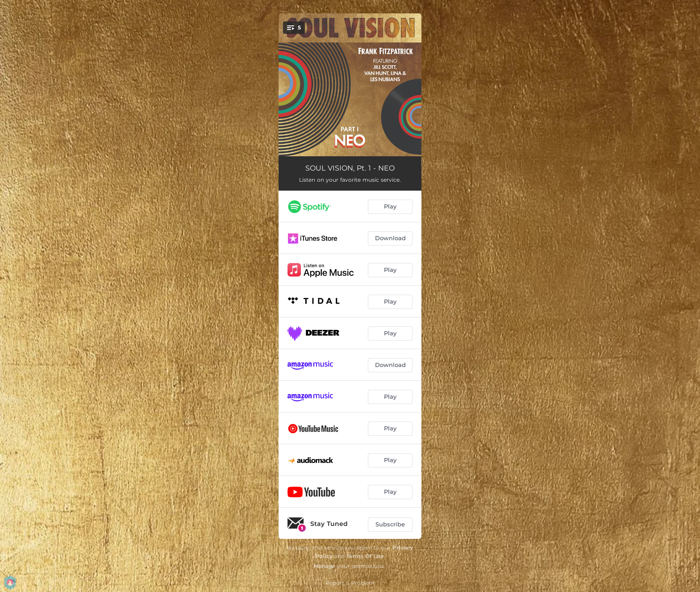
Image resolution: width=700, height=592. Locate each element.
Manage (324, 566)
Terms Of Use (365, 556)
